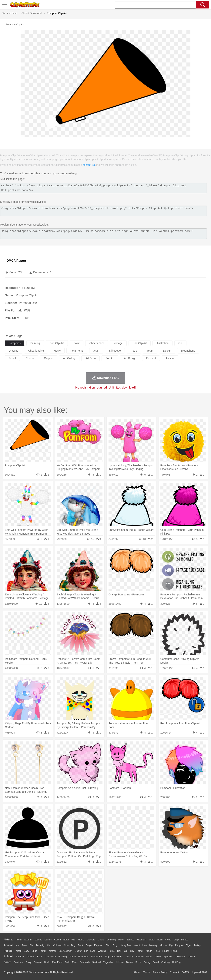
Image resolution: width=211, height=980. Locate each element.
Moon (121, 940)
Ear (86, 951)
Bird (31, 945)
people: (9, 951)
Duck (80, 945)
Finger (166, 951)
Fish (108, 945)
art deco (90, 358)
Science (140, 957)
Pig (171, 945)
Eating (147, 962)
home (112, 951)
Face (157, 951)
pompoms (15, 343)
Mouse (163, 945)
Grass (101, 940)
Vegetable (108, 962)
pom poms (77, 351)
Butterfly (40, 945)
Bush (160, 940)
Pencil (73, 957)
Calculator (180, 957)
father (140, 951)
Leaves (38, 940)
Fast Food (57, 962)
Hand (174, 951)
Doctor (78, 951)
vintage (118, 343)
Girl (126, 951)
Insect (137, 945)
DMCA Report (16, 261)
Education (83, 957)
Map (107, 957)
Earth (66, 940)
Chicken (57, 945)
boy (132, 951)
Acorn (19, 940)
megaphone (188, 351)
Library (129, 957)
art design (130, 358)
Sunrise (131, 940)
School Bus (97, 957)
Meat (75, 962)
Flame (81, 940)
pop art (110, 358)
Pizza (138, 962)
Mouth (149, 951)
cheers (30, 358)
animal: (9, 945)
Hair (119, 951)
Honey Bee (125, 945)
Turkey (197, 945)
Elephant (99, 945)
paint (77, 343)
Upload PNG (200, 972)
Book (40, 957)
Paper (149, 957)
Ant (18, 945)
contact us (89, 165)
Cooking (166, 962)
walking (102, 951)
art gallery (69, 358)
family (43, 951)
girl (180, 343)
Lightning (111, 940)
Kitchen (120, 962)
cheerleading (36, 351)
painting (35, 343)
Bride (34, 951)
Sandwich (85, 962)
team (150, 351)
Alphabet (168, 957)
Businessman (65, 951)
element (151, 358)
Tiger (189, 945)
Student (20, 957)
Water (152, 940)
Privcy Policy (160, 972)
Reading (63, 957)
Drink (47, 962)
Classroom (50, 957)
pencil (12, 358)
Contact (174, 972)
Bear (24, 945)
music (57, 351)
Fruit (67, 962)
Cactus (48, 940)
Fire (73, 940)
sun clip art (57, 343)
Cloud (168, 940)
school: (9, 956)
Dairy (28, 962)
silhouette (115, 351)
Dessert (38, 962)
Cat (49, 945)
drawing (13, 351)
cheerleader (97, 343)
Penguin (179, 945)
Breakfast (19, 962)
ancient (170, 358)
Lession (191, 957)
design (167, 351)
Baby (27, 951)
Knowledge (118, 957)
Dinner (130, 962)
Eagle (89, 945)
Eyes (93, 951)
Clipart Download (32, 13)
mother (52, 951)
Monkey (153, 945)
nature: (8, 939)
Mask (19, 951)
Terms (147, 972)
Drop (176, 940)
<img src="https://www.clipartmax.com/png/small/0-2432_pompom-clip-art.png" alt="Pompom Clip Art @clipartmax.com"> (103, 211)
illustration (162, 343)
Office (158, 957)
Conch (57, 940)
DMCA (186, 972)
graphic (49, 358)
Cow (66, 945)
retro (134, 351)
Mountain (141, 940)
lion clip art (140, 343)
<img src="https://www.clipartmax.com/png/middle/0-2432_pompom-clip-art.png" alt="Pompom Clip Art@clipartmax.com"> (103, 234)
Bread (156, 962)
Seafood (97, 962)
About (137, 972)
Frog (115, 945)
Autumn (28, 940)
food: (7, 962)
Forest (184, 940)
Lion (145, 945)
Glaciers (91, 940)
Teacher (31, 957)
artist (96, 351)
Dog (73, 945)
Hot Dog (176, 962)
